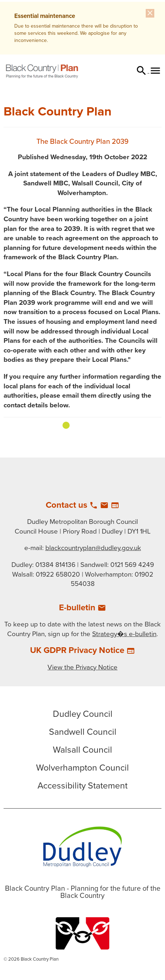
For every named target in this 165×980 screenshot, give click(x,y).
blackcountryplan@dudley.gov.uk (93, 548)
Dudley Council (83, 714)
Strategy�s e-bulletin (124, 634)
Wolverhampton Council (82, 768)
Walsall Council (82, 750)
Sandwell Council (83, 732)
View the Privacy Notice (82, 667)
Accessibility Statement (82, 786)
